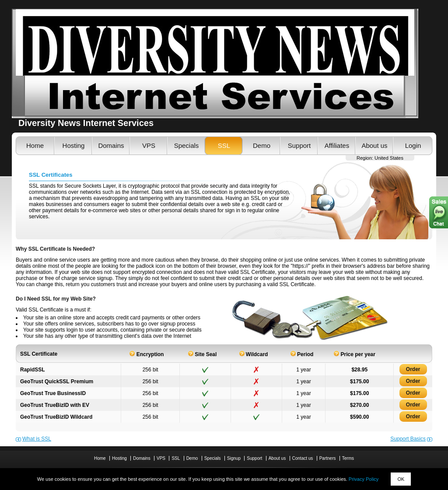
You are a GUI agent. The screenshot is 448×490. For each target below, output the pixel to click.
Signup (234, 458)
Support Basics (408, 439)
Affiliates (337, 145)
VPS (149, 145)
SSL (224, 145)
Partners (328, 458)
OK (401, 479)
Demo (262, 145)
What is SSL (37, 439)
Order (413, 369)
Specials (187, 145)
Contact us (303, 458)
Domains (111, 145)
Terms (348, 458)
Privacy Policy (364, 479)
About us (374, 145)
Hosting (74, 145)
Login (413, 145)
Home (35, 145)
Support (299, 145)
